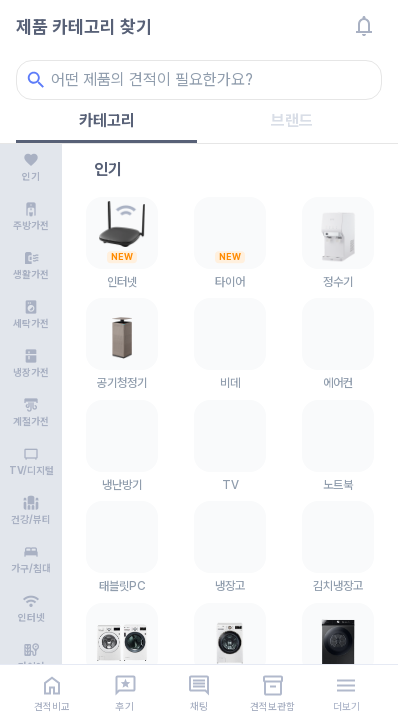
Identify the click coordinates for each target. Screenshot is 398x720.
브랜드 (292, 120)
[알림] (364, 26)
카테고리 (107, 120)
